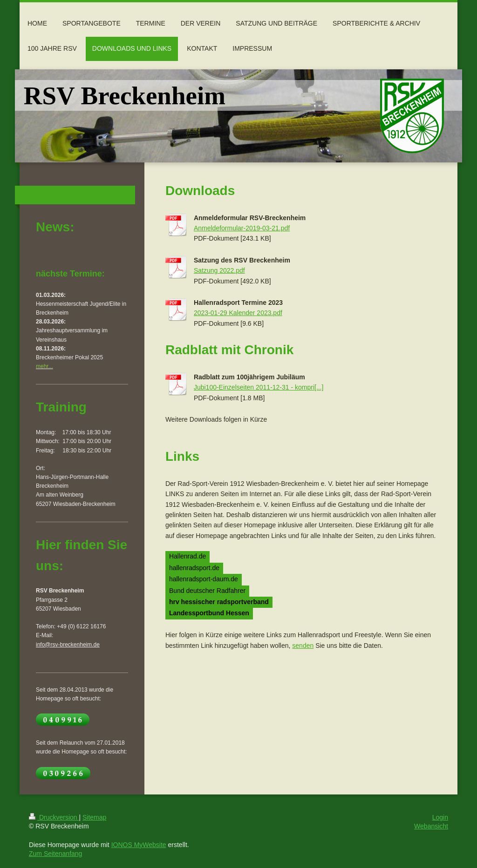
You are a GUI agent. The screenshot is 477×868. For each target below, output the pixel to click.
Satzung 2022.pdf (219, 270)
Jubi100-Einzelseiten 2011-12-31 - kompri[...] (259, 387)
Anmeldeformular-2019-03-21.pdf (242, 228)
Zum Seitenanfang (55, 854)
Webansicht (431, 826)
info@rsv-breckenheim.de (68, 645)
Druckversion (54, 817)
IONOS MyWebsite (139, 845)
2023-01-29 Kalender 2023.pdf (238, 313)
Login (440, 817)
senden (303, 646)
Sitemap (94, 817)
